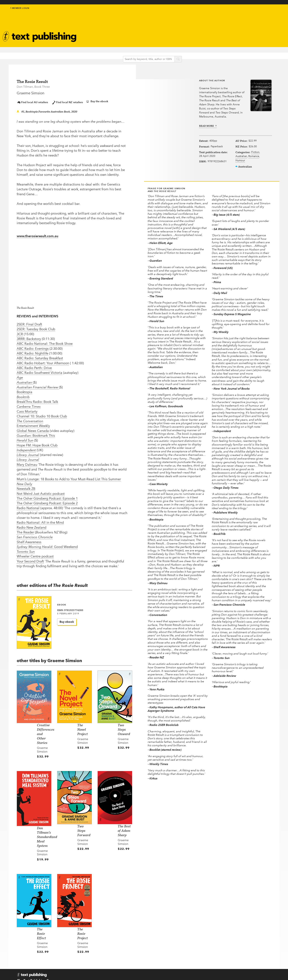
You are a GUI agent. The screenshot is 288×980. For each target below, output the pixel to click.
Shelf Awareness (29, 540)
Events (102, 31)
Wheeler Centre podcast (35, 554)
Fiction (238, 155)
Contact (23, 970)
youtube (277, 13)
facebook (265, 13)
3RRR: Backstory (29, 337)
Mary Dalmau (27, 462)
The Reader (25, 530)
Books (102, 17)
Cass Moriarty (27, 409)
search (183, 53)
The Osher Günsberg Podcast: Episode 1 (47, 496)
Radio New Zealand (31, 525)
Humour (238, 168)
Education (134, 30)
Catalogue (106, 36)
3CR (20, 332)
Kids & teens (135, 25)
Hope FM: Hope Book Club (37, 443)
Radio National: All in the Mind (40, 520)
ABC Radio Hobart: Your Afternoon (43, 361)
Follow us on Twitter (173, 946)
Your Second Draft (30, 559)
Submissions (102, 945)
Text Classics (107, 26)
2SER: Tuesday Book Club (36, 327)
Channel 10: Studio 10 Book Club (42, 414)
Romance (239, 164)
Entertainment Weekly (33, 424)
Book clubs (170, 36)
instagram (273, 13)
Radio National (28, 506)
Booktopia (25, 390)
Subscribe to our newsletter (176, 938)
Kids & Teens (138, 945)
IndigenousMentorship (135, 18)
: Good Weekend (47, 545)
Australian (239, 159)
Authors (104, 21)
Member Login (20, 11)
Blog (129, 34)
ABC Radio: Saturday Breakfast (40, 356)
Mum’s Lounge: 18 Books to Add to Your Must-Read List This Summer (69, 477)
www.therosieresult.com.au (37, 234)
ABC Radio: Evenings (33, 346)
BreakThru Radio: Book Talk (37, 400)
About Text (169, 28)
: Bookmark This (36, 433)
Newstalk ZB (26, 487)
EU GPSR (100, 950)
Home (98, 936)
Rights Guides (210, 950)
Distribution (209, 955)
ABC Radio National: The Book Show (45, 341)
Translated (136, 960)
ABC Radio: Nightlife (33, 351)
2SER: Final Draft (29, 322)
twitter (261, 13)
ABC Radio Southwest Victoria (39, 370)
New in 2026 (138, 950)
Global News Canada (33, 429)
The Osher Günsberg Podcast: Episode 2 (47, 501)
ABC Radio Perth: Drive (34, 366)
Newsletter (169, 32)
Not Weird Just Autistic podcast (41, 491)
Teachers (206, 936)
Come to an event (172, 954)
